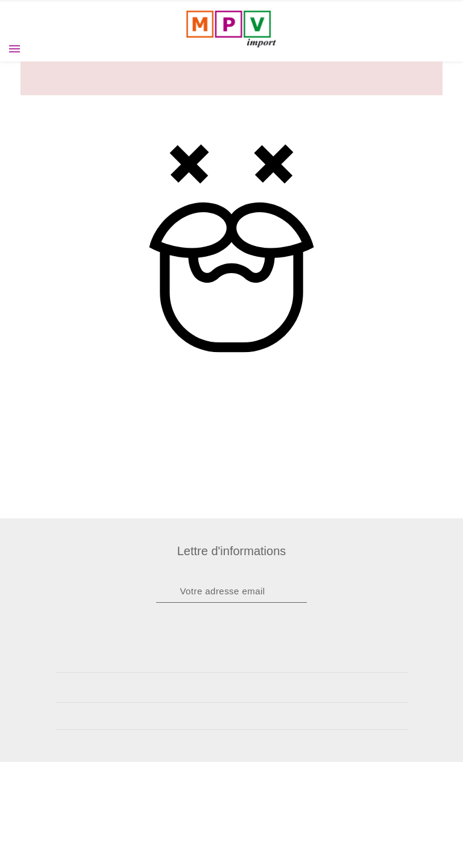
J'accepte (231, 835)
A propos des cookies (231, 800)
